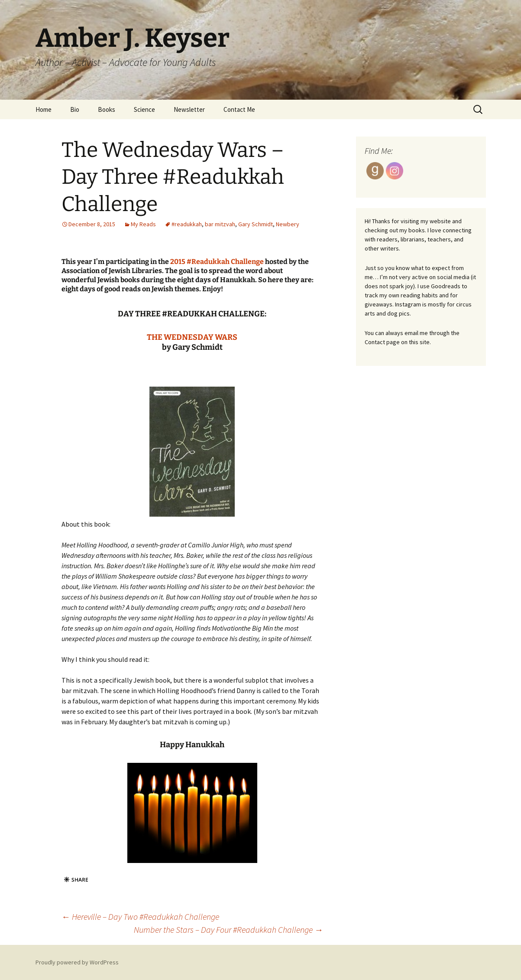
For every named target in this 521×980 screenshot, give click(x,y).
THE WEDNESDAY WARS (192, 337)
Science (144, 109)
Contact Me (239, 109)
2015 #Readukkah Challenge (217, 262)
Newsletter (189, 109)
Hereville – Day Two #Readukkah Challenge (140, 917)
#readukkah (187, 224)
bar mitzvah (220, 224)
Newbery (288, 224)
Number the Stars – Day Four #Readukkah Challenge (228, 930)
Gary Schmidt (256, 224)
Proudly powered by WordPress (77, 962)
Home (44, 109)
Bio (75, 109)
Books (107, 109)
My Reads (143, 224)
